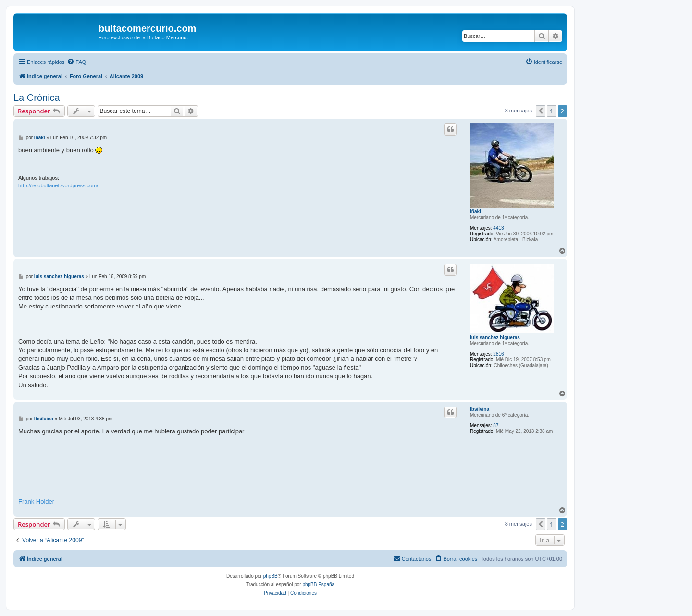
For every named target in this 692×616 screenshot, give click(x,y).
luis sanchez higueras (495, 338)
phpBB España (318, 585)
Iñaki (476, 212)
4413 (498, 228)
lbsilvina (480, 409)
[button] (541, 111)
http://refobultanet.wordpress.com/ (58, 185)
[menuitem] (76, 62)
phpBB (271, 576)
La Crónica (37, 98)
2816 (498, 354)
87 (496, 425)
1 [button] (551, 111)
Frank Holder (36, 501)
